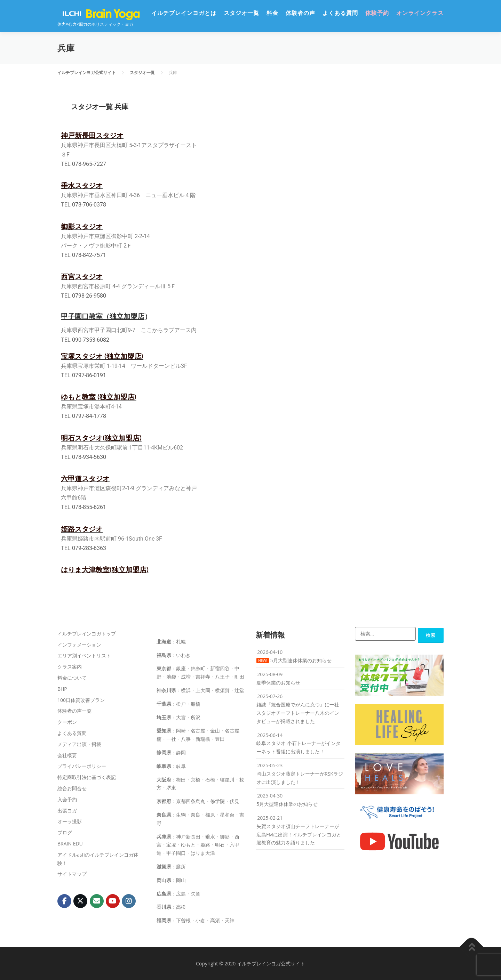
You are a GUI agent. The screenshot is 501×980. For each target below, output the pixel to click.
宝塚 (171, 845)
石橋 (210, 780)
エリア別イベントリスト (84, 655)
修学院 (217, 801)
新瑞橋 (203, 739)
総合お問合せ (72, 788)
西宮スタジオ (82, 277)
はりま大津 (203, 853)
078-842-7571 (89, 255)
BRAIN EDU (70, 844)
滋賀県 (164, 866)
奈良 (196, 815)
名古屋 (198, 731)
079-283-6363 (89, 548)
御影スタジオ (82, 227)
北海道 (164, 642)
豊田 (220, 739)
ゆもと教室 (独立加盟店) (99, 397)
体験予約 (377, 13)
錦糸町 (198, 668)
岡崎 (181, 731)
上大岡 (203, 690)
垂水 (210, 837)
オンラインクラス (420, 13)
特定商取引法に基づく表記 (87, 777)
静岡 (181, 752)
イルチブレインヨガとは (184, 13)
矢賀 (196, 894)
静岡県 (164, 752)
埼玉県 (164, 717)
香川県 (164, 907)
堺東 (171, 788)
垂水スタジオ (82, 186)
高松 (181, 907)
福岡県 (164, 920)
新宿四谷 (220, 668)
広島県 (164, 894)
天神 (230, 920)
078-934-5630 (89, 457)
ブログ (65, 832)
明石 (220, 845)
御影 (225, 837)
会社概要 (67, 755)
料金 (272, 13)
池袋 (171, 677)
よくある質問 (340, 13)
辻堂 (239, 690)
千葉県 (164, 704)
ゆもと (188, 845)
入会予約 (67, 799)
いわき (183, 655)
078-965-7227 (89, 164)
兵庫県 (164, 837)
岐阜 (181, 766)
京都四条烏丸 (191, 801)
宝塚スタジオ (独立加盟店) (102, 356)
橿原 (210, 815)
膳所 (181, 866)
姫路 (205, 845)
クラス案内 (70, 667)
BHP (62, 689)
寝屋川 (227, 780)
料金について (72, 678)
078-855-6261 (89, 507)
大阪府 (164, 780)
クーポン (67, 722)
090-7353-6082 (91, 340)
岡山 (181, 880)
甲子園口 (176, 853)
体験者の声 (300, 13)
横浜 (186, 690)
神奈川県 (166, 690)
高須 (215, 920)
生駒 (181, 815)
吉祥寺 (203, 677)
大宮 (181, 717)
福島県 (164, 655)
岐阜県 (164, 766)
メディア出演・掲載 (79, 744)
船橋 (196, 704)
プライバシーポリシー (82, 766)
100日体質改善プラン (81, 700)
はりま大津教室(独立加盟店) (105, 570)
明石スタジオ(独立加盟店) (101, 438)
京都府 (164, 801)
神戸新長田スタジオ (92, 136)
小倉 (200, 920)
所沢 (196, 717)
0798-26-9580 (89, 296)
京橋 (196, 780)
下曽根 (183, 920)
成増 (186, 677)
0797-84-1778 (89, 416)
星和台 (227, 815)
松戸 (181, 704)
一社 (171, 739)
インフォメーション (79, 645)
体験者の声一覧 (74, 711)
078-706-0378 (89, 205)
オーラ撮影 (70, 821)
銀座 (181, 668)
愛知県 (164, 731)
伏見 (234, 801)
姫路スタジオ (82, 529)
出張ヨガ (67, 811)
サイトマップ (72, 874)
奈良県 (164, 815)
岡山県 (164, 880)
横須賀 (222, 690)
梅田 (181, 780)
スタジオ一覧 (241, 13)
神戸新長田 (188, 837)
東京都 (164, 668)
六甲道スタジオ (85, 479)
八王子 (222, 677)
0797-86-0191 (89, 375)
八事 (186, 739)
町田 (239, 677)
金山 (215, 731)
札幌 (181, 642)
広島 (181, 894)
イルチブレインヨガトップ (87, 634)
